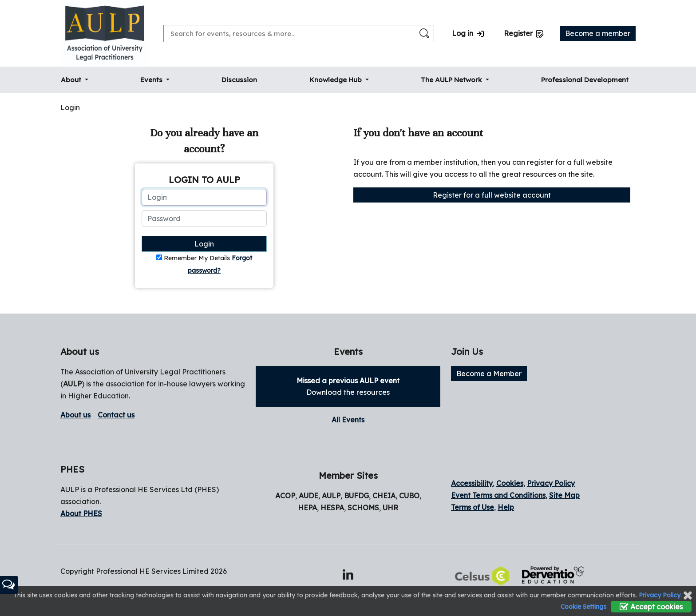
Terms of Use (473, 507)
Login (204, 244)
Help (506, 507)
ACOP (285, 496)
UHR (390, 508)
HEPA (307, 508)
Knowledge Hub (336, 80)
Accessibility (472, 483)
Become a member (598, 33)
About (72, 80)
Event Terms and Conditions (498, 495)
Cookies (510, 483)
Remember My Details (197, 258)
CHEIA (384, 496)
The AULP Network (452, 80)
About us (75, 415)
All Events (348, 420)
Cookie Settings (583, 607)
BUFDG (356, 496)
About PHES (81, 513)
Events (152, 80)
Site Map (564, 495)
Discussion (239, 80)
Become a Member (489, 374)
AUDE (308, 496)
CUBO (409, 496)
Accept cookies (651, 607)
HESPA (332, 508)
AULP (72, 384)
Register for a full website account (492, 195)
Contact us (116, 415)
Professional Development (585, 80)
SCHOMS (363, 508)
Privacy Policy (551, 483)
